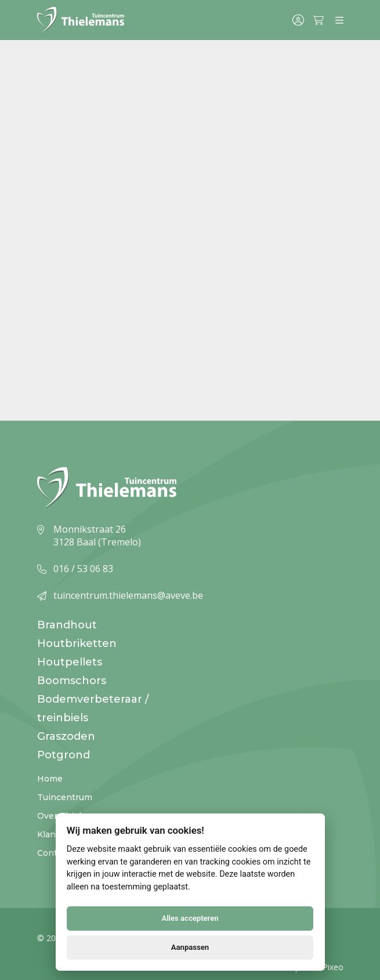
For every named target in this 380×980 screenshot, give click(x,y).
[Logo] (81, 20)
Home (50, 779)
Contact (54, 853)
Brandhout (67, 625)
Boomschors (72, 681)
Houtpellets (70, 662)
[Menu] (339, 20)
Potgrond (64, 755)
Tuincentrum (65, 797)
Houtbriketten (77, 643)
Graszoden (66, 736)
